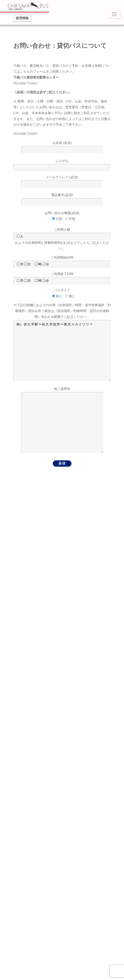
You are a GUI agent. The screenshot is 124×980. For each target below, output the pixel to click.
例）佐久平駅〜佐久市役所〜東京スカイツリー (62, 350)
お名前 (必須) (62, 146)
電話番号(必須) (62, 198)
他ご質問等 (62, 420)
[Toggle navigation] (114, 14)
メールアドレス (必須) (62, 181)
